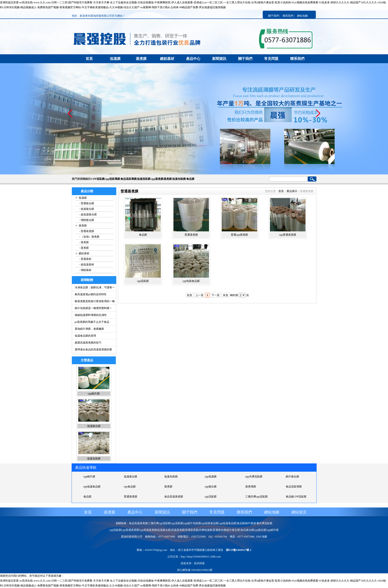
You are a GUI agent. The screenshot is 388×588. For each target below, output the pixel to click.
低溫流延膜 (144, 179)
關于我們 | (274, 16)
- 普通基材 (85, 259)
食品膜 (190, 179)
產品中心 (193, 59)
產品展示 (292, 191)
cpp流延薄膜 (112, 179)
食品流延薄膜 (129, 179)
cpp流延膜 (143, 281)
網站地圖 (302, 16)
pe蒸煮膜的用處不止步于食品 (92, 322)
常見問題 (271, 59)
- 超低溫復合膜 (88, 214)
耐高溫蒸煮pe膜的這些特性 (91, 294)
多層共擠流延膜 (263, 523)
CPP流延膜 (98, 179)
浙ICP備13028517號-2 (239, 550)
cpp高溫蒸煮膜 (148, 530)
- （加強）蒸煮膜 (89, 237)
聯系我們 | (288, 16)
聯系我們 (297, 59)
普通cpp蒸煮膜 (239, 235)
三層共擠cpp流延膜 (256, 497)
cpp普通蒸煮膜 (288, 235)
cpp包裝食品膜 (191, 281)
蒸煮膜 (141, 59)
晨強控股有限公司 (132, 537)
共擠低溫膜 (205, 530)
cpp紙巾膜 (94, 394)
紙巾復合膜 (292, 477)
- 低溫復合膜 (86, 209)
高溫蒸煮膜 (178, 530)
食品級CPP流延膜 (296, 497)
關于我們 (245, 59)
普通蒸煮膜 (191, 235)
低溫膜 (115, 59)
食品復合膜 (247, 530)
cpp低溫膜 (211, 477)
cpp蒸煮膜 (157, 179)
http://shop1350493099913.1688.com (201, 557)
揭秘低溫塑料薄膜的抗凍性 (91, 315)
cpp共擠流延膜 (254, 477)
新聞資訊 (219, 59)
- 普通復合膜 (86, 203)
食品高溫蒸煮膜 (174, 497)
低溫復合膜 (94, 426)
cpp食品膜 (130, 487)
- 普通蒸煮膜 (86, 231)
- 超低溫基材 (86, 265)
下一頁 (215, 295)
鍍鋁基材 (167, 59)
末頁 (225, 295)
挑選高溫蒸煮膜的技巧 (88, 343)
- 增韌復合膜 (86, 220)
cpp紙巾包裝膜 (192, 523)
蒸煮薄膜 (251, 487)
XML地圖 (262, 537)
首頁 (89, 59)
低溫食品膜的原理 (85, 336)
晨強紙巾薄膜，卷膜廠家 (89, 329)
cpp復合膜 (211, 487)
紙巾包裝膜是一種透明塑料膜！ (93, 308)
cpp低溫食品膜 (92, 487)
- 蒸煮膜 (84, 242)
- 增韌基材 (85, 270)
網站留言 (299, 512)
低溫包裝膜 (179, 179)
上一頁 (199, 295)
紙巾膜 (249, 523)
